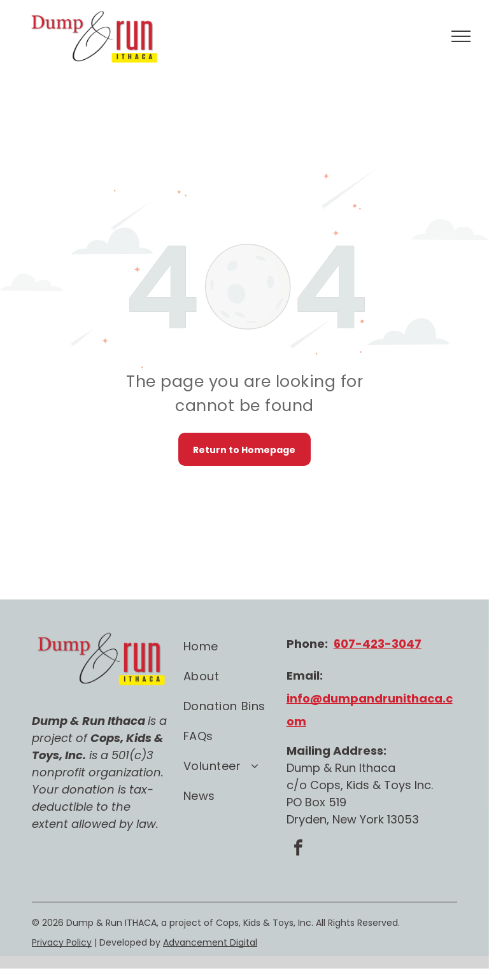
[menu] (461, 36)
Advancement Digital (210, 942)
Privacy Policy (62, 942)
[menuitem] (235, 646)
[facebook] (299, 849)
